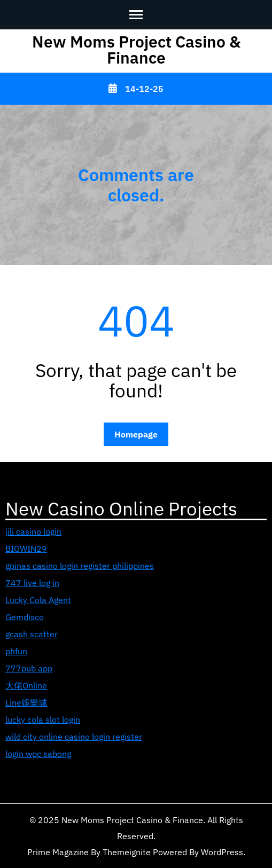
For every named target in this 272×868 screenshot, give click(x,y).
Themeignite (127, 852)
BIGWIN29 (26, 549)
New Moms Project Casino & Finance (136, 49)
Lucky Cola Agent (38, 600)
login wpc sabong (38, 754)
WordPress (222, 852)
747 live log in (32, 583)
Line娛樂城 (26, 702)
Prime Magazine (58, 852)
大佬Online (26, 685)
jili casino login (33, 531)
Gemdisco (25, 617)
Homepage (136, 434)
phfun (16, 651)
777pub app (29, 668)
